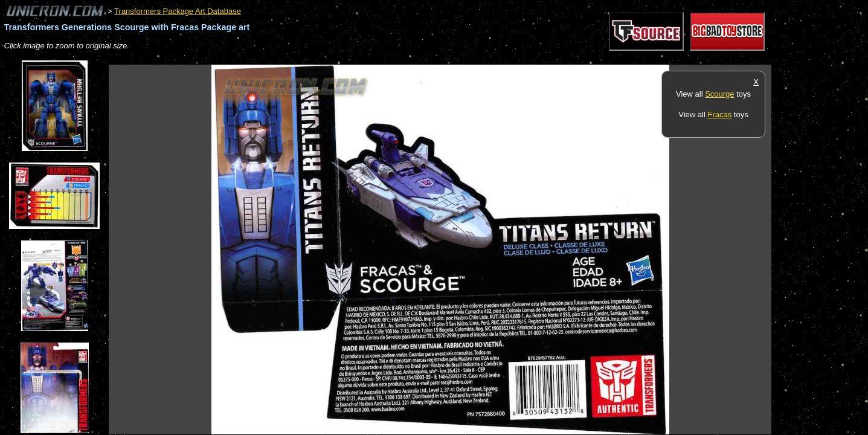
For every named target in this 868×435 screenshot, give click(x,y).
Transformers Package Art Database (178, 11)
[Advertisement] (329, 58)
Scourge (719, 94)
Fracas (719, 114)
